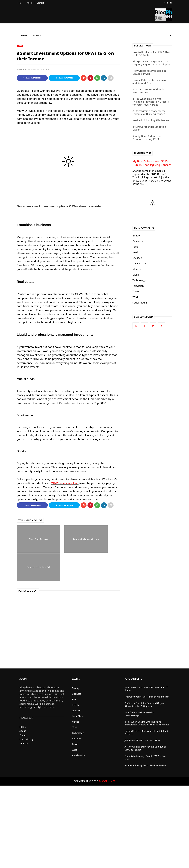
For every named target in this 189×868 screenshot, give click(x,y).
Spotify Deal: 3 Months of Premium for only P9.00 (147, 138)
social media (140, 303)
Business (138, 241)
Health (136, 252)
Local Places (139, 263)
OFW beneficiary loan (65, 483)
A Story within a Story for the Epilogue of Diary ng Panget (149, 112)
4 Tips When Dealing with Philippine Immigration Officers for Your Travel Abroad (151, 102)
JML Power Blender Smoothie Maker (149, 128)
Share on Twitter (64, 78)
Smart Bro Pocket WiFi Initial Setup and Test (149, 91)
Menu (37, 35)
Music (136, 275)
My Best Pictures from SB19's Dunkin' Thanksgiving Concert (152, 163)
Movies (137, 269)
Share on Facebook (32, 78)
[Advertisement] (82, 827)
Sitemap (24, 744)
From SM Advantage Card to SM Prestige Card (145, 758)
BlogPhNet (23, 70)
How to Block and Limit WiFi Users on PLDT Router (152, 54)
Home (20, 3)
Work (20, 46)
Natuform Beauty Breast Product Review (145, 766)
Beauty (137, 236)
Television (138, 286)
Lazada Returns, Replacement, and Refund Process (150, 82)
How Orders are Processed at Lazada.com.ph (149, 72)
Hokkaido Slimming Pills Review (151, 120)
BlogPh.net (107, 781)
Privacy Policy (26, 739)
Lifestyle (137, 258)
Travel (136, 291)
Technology (139, 280)
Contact (40, 3)
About (30, 3)
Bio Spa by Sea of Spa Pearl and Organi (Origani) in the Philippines (152, 63)
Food (135, 247)
